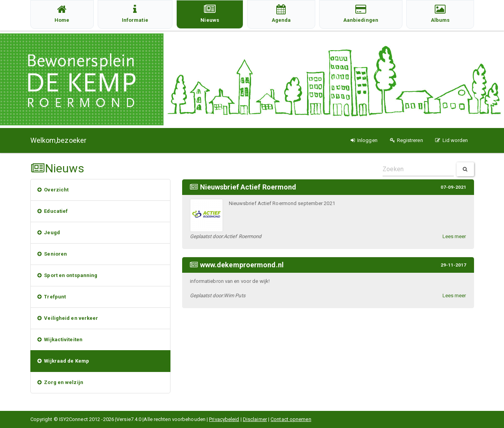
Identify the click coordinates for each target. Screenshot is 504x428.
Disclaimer (255, 419)
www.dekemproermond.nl (242, 265)
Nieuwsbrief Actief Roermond (248, 187)
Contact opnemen (291, 419)
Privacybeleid (224, 419)
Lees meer (454, 236)
